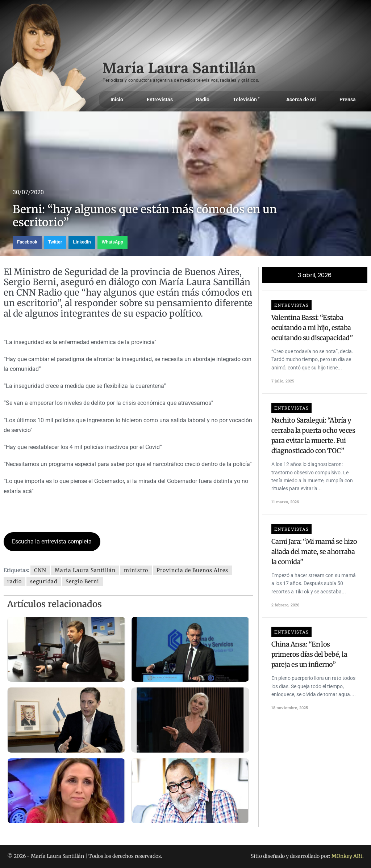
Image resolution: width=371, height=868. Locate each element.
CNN (40, 570)
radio (14, 581)
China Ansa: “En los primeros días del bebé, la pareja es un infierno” (309, 654)
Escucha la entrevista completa (52, 541)
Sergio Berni (82, 581)
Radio (203, 99)
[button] (27, 242)
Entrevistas (160, 99)
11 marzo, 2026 (285, 502)
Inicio (117, 99)
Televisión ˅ (248, 99)
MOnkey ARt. (348, 856)
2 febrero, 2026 (285, 605)
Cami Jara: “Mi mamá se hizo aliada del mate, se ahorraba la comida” (314, 552)
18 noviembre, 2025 (290, 708)
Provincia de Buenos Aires (192, 570)
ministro (136, 570)
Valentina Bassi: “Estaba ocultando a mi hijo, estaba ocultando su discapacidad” (312, 328)
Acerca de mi (301, 99)
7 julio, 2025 (283, 381)
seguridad (44, 581)
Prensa (348, 99)
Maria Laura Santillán (85, 570)
